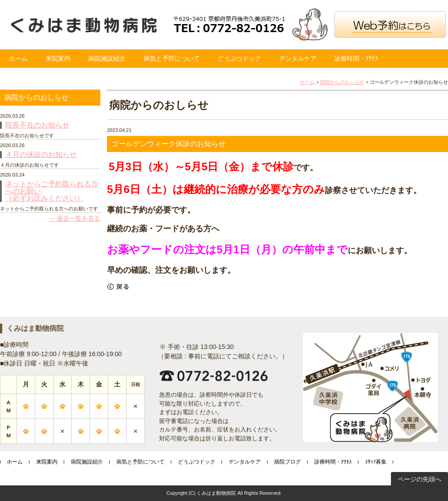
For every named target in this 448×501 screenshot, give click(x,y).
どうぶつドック (239, 58)
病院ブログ (288, 462)
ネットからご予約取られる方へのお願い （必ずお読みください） (52, 191)
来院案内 (58, 58)
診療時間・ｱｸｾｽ (356, 58)
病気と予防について (172, 58)
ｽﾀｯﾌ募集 (376, 462)
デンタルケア (298, 58)
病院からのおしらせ (342, 82)
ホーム (18, 58)
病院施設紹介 (107, 58)
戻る (118, 287)
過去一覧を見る (78, 218)
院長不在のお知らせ (37, 125)
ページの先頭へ (419, 479)
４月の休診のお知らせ (41, 155)
